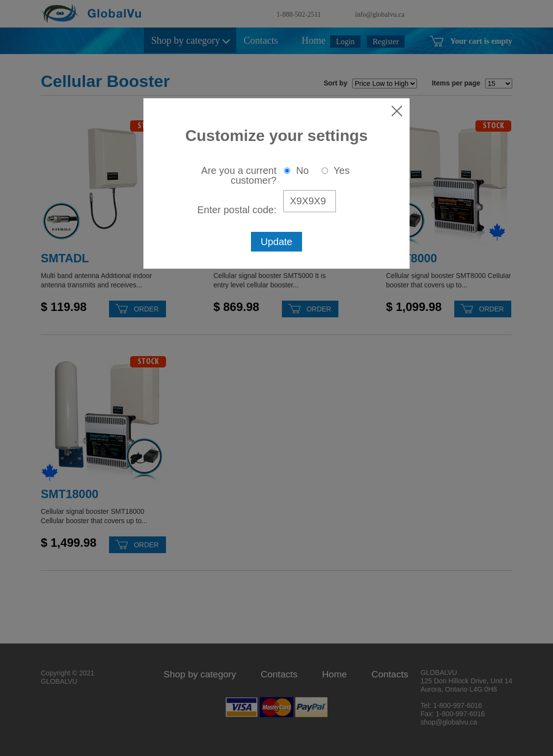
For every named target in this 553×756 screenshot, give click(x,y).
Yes (336, 170)
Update (277, 242)
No (296, 170)
